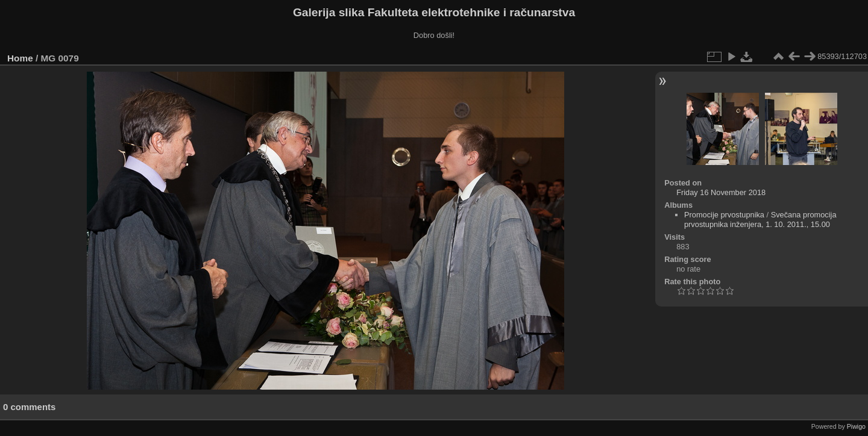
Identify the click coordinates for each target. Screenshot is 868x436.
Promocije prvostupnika (724, 215)
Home (20, 58)
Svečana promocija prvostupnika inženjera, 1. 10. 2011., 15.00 (760, 220)
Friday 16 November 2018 (721, 192)
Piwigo (856, 426)
